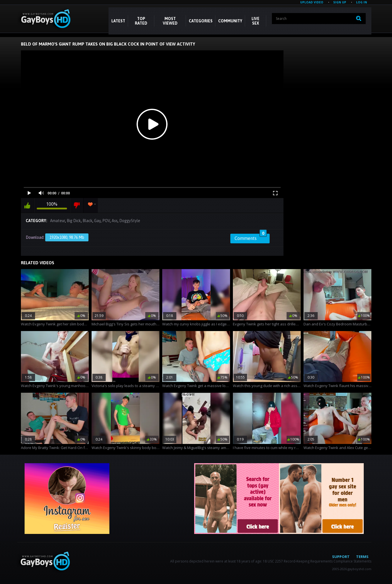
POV (106, 221)
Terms (362, 557)
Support (341, 557)
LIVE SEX (255, 21)
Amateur (58, 221)
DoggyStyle (130, 221)
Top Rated (141, 21)
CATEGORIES (201, 21)
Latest (118, 21)
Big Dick (74, 221)
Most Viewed (170, 21)
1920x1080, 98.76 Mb (67, 237)
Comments (251, 237)
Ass (115, 221)
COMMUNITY (230, 21)
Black (87, 221)
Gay (97, 221)
